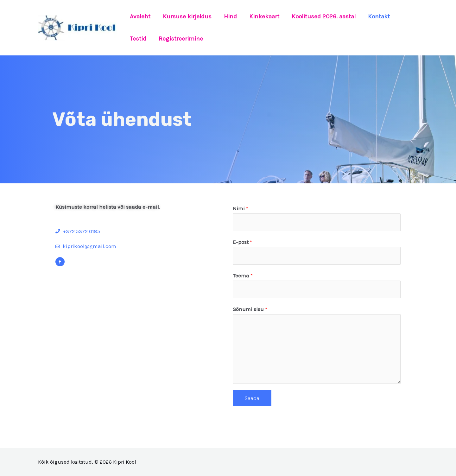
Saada (252, 398)
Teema (243, 276)
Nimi (241, 208)
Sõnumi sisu (250, 309)
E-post (242, 242)
